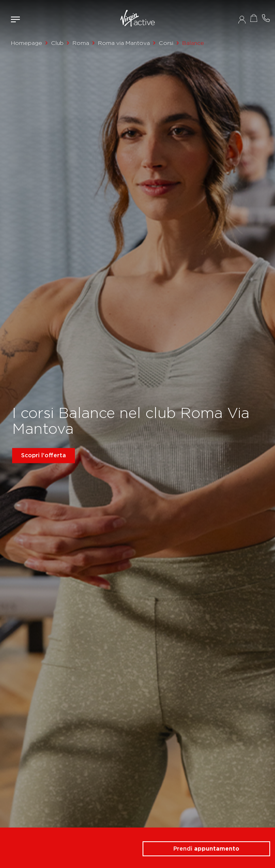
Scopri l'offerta (44, 455)
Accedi (242, 19)
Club (57, 43)
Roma (81, 43)
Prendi (206, 849)
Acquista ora (254, 18)
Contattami (266, 18)
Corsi (166, 43)
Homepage (27, 43)
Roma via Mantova (124, 43)
